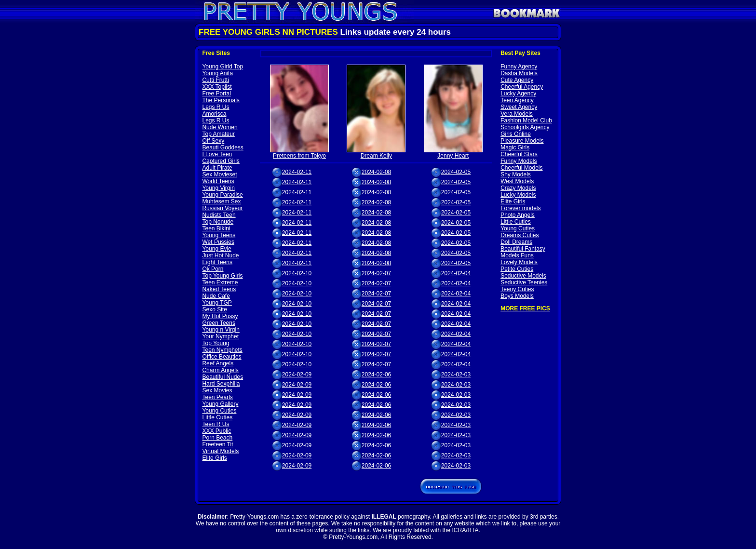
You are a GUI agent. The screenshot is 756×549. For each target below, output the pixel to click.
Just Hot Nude (220, 255)
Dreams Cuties (520, 235)
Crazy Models (518, 188)
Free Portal (216, 94)
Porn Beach (217, 438)
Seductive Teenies (524, 282)
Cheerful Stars (519, 154)
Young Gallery (220, 404)
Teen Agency (517, 100)
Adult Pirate (217, 168)
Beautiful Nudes (223, 377)
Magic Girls (515, 147)
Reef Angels (218, 363)
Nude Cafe (216, 296)
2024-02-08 (376, 172)
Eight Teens (217, 262)
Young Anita (217, 73)
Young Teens (219, 235)
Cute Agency (517, 80)
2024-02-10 (297, 273)
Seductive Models (523, 276)
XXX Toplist (217, 87)
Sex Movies (217, 390)
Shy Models (516, 174)
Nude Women (220, 127)
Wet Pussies (218, 242)
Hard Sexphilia (221, 384)
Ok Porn (213, 269)
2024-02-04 (456, 273)
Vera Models (517, 114)
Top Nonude (218, 222)
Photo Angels (518, 215)
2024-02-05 (456, 172)
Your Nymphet (220, 336)
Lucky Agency (518, 94)
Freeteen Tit (217, 444)
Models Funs (517, 255)
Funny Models (519, 161)
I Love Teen (217, 154)
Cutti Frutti (215, 80)
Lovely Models (519, 262)
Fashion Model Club (526, 121)
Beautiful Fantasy (523, 249)
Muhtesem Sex (221, 201)
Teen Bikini (216, 228)
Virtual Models (220, 451)
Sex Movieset (219, 174)
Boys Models (517, 296)
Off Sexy (213, 141)
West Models (517, 181)
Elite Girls (214, 458)
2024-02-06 (376, 375)
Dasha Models (519, 73)
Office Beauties (222, 357)
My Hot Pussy (220, 316)
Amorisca (214, 114)
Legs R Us (216, 107)
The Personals (221, 100)
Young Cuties (219, 411)
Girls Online (516, 134)
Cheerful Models (521, 168)
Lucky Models (518, 195)
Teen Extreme (220, 282)
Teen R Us (216, 424)
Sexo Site (214, 309)
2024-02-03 (456, 375)
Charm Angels (220, 370)
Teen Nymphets (222, 350)
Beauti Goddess (223, 147)
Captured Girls (221, 161)
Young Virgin (218, 188)
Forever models (520, 208)
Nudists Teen (219, 215)
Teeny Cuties (517, 289)
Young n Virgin (221, 330)
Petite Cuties (517, 269)
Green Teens (219, 323)
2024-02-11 (297, 172)
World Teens (218, 181)
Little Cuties (217, 417)
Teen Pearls (217, 397)
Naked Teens (219, 289)
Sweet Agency (519, 107)
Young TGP (217, 303)
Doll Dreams (516, 242)
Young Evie (216, 249)
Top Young (216, 343)
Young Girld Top (223, 67)
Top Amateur (218, 134)
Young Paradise (222, 195)
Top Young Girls (222, 276)
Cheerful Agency (522, 87)
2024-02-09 (297, 375)
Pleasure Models (522, 141)
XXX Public (216, 431)
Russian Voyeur (222, 208)
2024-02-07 (376, 273)
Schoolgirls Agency (525, 127)
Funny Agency (519, 67)
